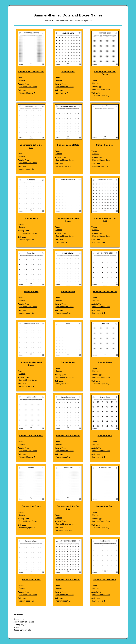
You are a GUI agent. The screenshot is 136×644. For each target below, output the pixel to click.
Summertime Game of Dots (31, 72)
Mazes (16, 627)
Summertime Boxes (31, 506)
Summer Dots (68, 72)
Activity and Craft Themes (24, 622)
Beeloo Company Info (22, 630)
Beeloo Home (19, 619)
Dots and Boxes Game (28, 87)
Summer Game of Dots (68, 145)
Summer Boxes (31, 292)
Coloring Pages (20, 625)
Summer (22, 80)
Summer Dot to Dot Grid (105, 580)
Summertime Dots (105, 145)
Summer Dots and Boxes (105, 292)
